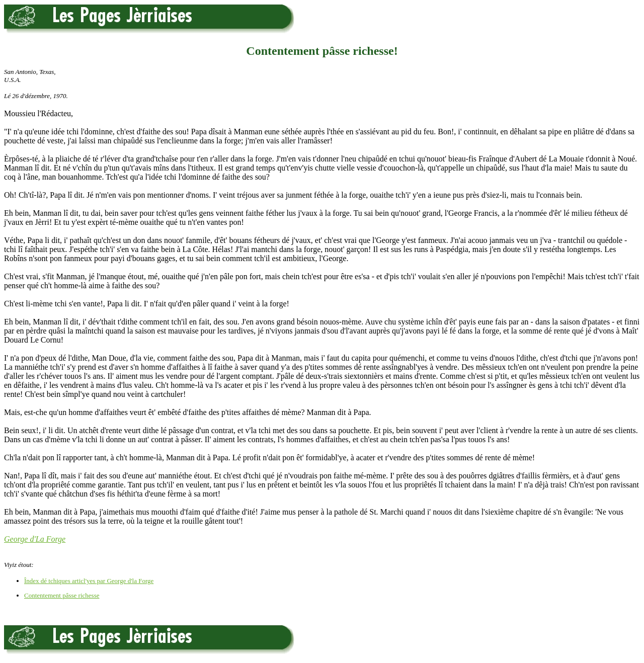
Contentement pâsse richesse (62, 595)
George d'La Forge (35, 539)
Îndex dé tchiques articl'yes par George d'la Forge (89, 581)
